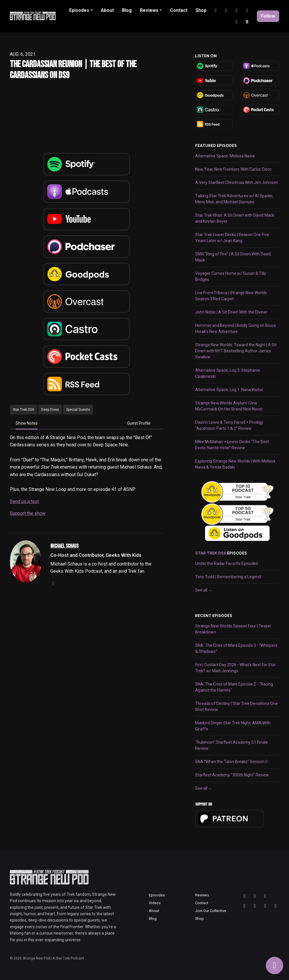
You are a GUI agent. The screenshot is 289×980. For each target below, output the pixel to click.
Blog (127, 10)
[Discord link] (247, 10)
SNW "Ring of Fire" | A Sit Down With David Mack (233, 257)
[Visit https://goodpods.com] (237, 533)
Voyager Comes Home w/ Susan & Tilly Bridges (231, 276)
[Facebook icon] (276, 906)
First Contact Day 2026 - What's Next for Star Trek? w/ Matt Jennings (236, 668)
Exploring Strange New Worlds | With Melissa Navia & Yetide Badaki (235, 464)
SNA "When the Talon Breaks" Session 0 (231, 762)
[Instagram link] (216, 10)
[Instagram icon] (255, 896)
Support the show (28, 513)
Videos (155, 903)
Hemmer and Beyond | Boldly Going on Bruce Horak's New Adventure (236, 328)
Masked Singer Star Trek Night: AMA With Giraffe (233, 726)
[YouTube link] (226, 10)
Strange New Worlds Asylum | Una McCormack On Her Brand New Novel (229, 406)
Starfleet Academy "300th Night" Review (232, 775)
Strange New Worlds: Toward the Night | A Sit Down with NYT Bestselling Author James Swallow (236, 351)
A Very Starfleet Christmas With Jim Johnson (236, 183)
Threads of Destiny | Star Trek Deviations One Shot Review (236, 707)
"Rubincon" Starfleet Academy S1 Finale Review (232, 745)
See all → (204, 590)
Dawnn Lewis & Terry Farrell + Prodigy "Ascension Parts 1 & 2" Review (229, 425)
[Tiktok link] (237, 10)
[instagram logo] (53, 583)
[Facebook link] (237, 22)
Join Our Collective (211, 911)
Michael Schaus (64, 546)
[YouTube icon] (244, 906)
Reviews (149, 10)
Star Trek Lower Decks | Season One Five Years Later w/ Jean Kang (232, 238)
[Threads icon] (244, 896)
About (107, 10)
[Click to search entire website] (247, 22)
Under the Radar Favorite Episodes (227, 563)
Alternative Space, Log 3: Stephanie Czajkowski (228, 373)
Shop (201, 10)
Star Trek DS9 (211, 553)
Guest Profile (139, 423)
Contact (179, 10)
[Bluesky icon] (265, 896)
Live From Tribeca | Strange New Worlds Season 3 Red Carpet (231, 296)
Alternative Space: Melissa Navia (225, 156)
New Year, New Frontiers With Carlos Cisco (233, 169)
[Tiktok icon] (255, 906)
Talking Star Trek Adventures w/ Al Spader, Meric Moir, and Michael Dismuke (234, 199)
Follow (268, 16)
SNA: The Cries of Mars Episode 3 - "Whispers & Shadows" (236, 648)
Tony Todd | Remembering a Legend (228, 577)
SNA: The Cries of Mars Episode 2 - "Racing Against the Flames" (234, 687)
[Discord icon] (265, 906)
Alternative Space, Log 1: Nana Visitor (229, 390)
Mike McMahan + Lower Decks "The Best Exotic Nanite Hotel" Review (232, 445)
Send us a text (24, 501)
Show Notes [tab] (27, 423)
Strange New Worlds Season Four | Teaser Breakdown (233, 629)
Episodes (79, 10)
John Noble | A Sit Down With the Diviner (231, 312)
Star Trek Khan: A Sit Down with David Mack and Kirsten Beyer (235, 218)
